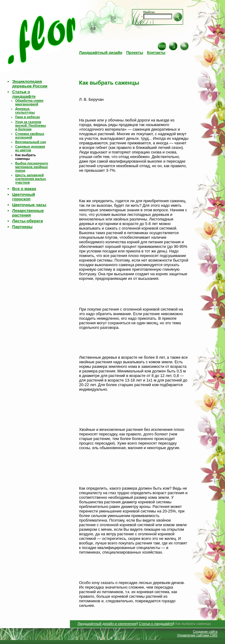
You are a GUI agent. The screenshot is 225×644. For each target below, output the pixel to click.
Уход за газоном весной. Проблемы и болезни (31, 125)
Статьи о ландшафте (24, 94)
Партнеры (22, 227)
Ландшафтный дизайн (101, 53)
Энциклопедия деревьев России (30, 84)
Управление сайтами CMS (197, 635)
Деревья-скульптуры (25, 111)
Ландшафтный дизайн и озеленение (107, 624)
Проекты (135, 53)
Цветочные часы (29, 205)
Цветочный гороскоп (24, 197)
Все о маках (24, 189)
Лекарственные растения (28, 213)
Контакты (156, 53)
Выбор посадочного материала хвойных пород (32, 167)
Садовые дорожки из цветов (30, 148)
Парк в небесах (28, 117)
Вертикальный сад (31, 142)
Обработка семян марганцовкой (29, 102)
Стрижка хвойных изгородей (30, 135)
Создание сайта (205, 632)
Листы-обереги (28, 221)
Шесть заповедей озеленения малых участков (31, 179)
